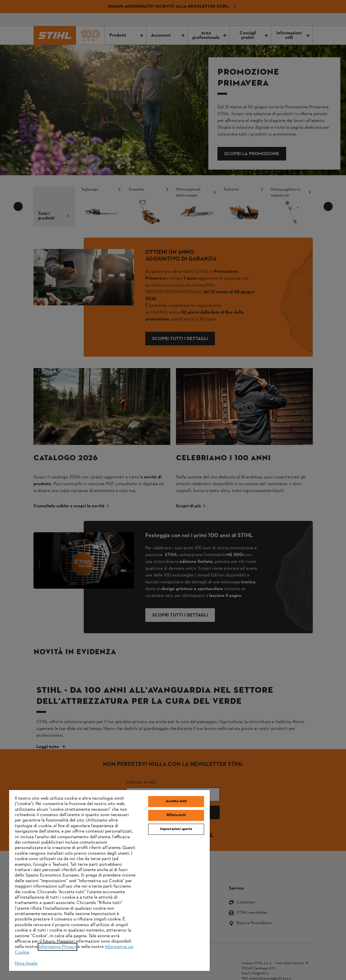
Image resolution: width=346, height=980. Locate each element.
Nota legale (26, 964)
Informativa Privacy (57, 947)
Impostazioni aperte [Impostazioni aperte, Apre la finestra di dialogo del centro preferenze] (176, 829)
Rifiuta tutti (176, 815)
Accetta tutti (176, 801)
